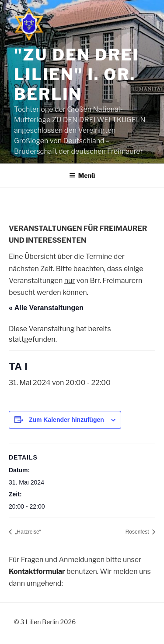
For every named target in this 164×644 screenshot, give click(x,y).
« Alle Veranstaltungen (46, 308)
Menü (82, 175)
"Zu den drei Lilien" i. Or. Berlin (77, 74)
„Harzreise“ (27, 532)
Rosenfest (138, 532)
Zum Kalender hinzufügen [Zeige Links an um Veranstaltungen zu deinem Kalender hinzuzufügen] (66, 420)
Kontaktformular (37, 571)
